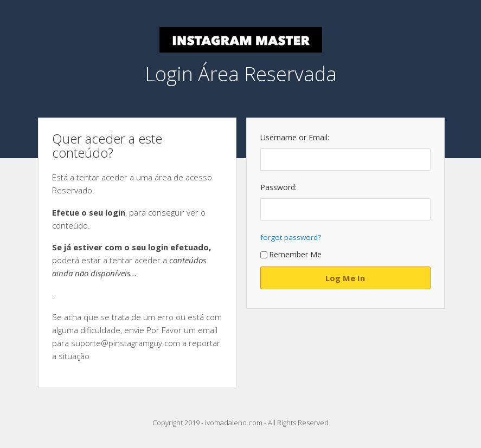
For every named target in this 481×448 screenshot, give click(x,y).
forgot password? (291, 237)
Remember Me (291, 254)
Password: (278, 187)
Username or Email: (295, 137)
